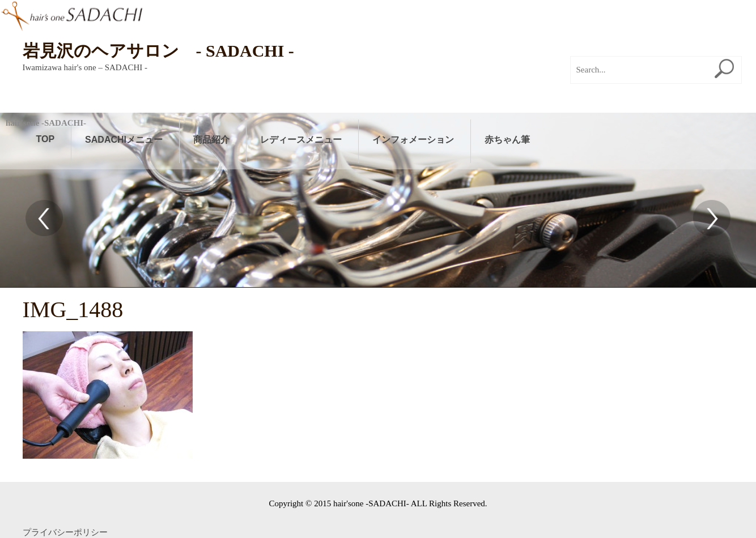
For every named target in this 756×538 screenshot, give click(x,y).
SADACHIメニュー (124, 140)
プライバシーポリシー (65, 532)
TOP (46, 139)
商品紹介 (211, 140)
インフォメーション (413, 140)
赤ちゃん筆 (507, 140)
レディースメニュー (301, 140)
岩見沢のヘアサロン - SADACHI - (158, 51)
